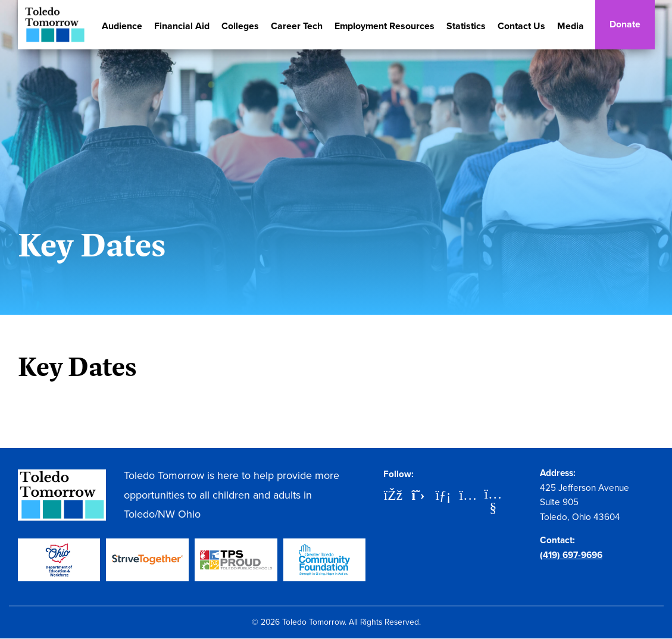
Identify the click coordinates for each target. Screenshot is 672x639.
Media (571, 26)
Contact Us (521, 26)
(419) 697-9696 (571, 555)
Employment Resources (385, 26)
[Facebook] (393, 496)
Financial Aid (182, 26)
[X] (418, 496)
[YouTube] (493, 495)
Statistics (466, 26)
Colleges (240, 26)
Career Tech (297, 26)
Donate (625, 24)
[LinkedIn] (443, 496)
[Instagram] (468, 496)
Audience (122, 26)
